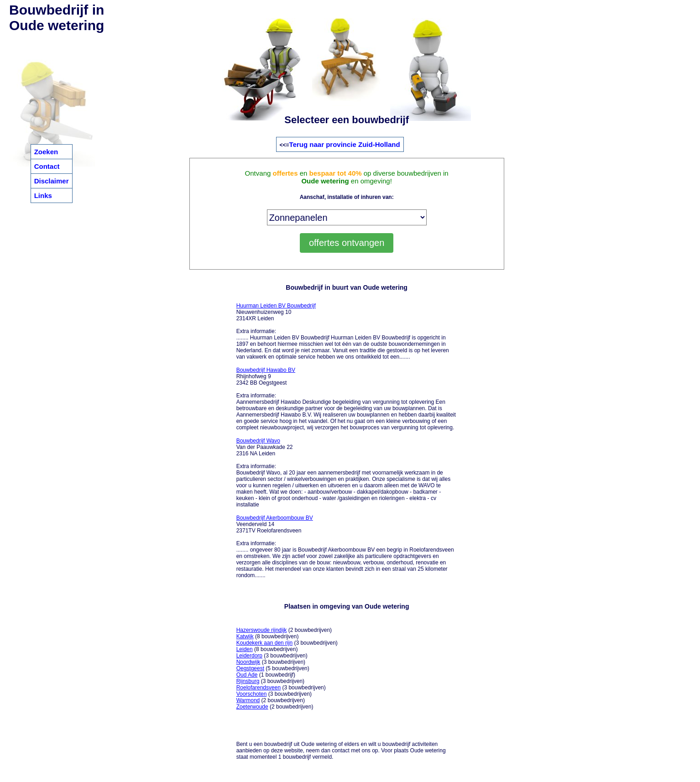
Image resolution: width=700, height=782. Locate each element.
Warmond (248, 700)
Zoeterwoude (252, 707)
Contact (47, 166)
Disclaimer (52, 181)
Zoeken (46, 152)
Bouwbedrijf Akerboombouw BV (275, 518)
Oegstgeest (250, 668)
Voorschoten (252, 694)
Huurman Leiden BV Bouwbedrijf (276, 306)
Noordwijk (248, 662)
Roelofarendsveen (259, 688)
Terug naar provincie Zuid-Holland (345, 144)
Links (43, 195)
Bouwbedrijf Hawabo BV (266, 370)
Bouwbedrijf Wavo (258, 441)
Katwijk (245, 636)
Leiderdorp (249, 656)
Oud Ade (247, 675)
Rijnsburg (248, 681)
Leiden (245, 649)
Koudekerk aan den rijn (264, 643)
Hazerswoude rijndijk (262, 630)
